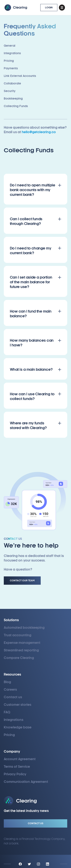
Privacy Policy (15, 774)
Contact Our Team (22, 581)
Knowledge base (18, 727)
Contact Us (36, 823)
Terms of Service (17, 767)
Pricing (9, 735)
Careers (10, 690)
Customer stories (18, 705)
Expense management (22, 643)
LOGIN (49, 8)
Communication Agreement (26, 782)
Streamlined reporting (21, 650)
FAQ (7, 712)
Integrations (14, 720)
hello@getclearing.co (39, 132)
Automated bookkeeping (24, 628)
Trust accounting (18, 635)
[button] (62, 8)
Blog (7, 682)
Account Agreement (20, 759)
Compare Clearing (19, 658)
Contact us (13, 697)
